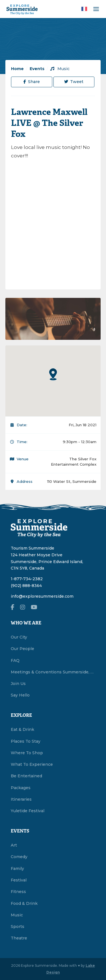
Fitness (18, 892)
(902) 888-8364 (26, 586)
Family (17, 869)
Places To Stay (26, 741)
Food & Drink (24, 903)
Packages (21, 788)
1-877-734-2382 (27, 579)
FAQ (15, 660)
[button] (53, 374)
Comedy (19, 857)
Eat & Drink (22, 729)
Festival (19, 880)
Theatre (19, 938)
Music (60, 69)
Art (14, 845)
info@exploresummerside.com (42, 596)
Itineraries (21, 799)
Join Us (18, 684)
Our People (22, 649)
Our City (19, 637)
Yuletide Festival (28, 811)
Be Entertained (26, 776)
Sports (18, 927)
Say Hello (20, 695)
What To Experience (32, 764)
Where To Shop (27, 753)
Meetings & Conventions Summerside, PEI (53, 672)
